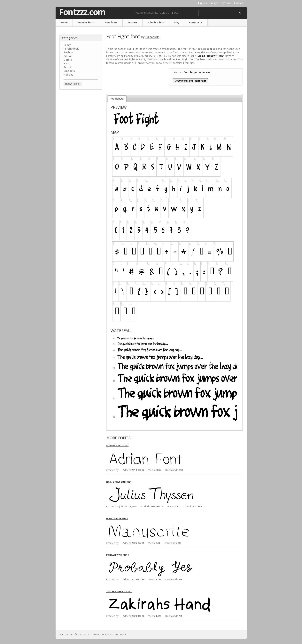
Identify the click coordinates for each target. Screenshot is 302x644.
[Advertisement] (81, 155)
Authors (132, 23)
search (240, 13)
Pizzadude (152, 37)
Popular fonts (86, 23)
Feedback (107, 635)
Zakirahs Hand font (119, 591)
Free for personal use (197, 72)
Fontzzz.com (82, 12)
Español (239, 3)
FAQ (177, 23)
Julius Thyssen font (119, 482)
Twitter (124, 635)
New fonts (111, 23)
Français (215, 3)
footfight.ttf (117, 99)
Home (64, 23)
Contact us (196, 23)
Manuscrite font (117, 518)
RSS (116, 635)
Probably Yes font (118, 555)
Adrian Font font (117, 445)
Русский (227, 3)
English (203, 3)
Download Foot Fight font (190, 81)
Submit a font (156, 23)
